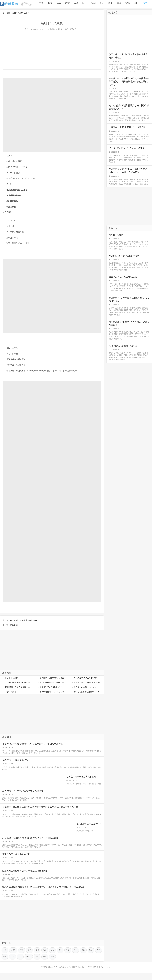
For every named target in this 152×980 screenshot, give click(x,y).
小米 (13, 966)
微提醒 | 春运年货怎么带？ (88, 829)
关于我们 (42, 977)
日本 (21, 966)
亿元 (88, 959)
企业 (47, 966)
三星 (63, 959)
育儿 (102, 4)
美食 (119, 4)
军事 (128, 4)
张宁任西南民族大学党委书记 (17, 861)
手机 (72, 959)
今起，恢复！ (10, 692)
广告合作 (59, 977)
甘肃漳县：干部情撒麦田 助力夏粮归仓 (129, 130)
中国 (5, 959)
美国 (23, 959)
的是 (47, 959)
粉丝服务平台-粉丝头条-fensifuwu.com (98, 977)
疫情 (39, 959)
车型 (5, 966)
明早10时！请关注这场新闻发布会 (25, 620)
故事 (26, 13)
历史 (110, 4)
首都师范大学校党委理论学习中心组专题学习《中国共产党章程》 (36, 744)
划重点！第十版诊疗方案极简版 (82, 779)
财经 (85, 4)
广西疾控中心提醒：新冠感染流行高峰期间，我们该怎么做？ (33, 844)
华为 (80, 959)
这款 (96, 959)
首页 (42, 4)
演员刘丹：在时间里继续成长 (124, 284)
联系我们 (51, 977)
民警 (63, 966)
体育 (76, 4)
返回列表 (14, 625)
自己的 (14, 959)
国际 (136, 4)
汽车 (67, 4)
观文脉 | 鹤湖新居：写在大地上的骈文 (128, 152)
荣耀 (55, 966)
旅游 (93, 4)
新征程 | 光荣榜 (11, 678)
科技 (50, 4)
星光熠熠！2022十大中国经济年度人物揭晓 (24, 794)
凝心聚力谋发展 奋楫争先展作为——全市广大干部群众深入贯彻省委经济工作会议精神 (46, 895)
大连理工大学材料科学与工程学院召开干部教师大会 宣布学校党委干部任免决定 (43, 811)
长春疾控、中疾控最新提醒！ (17, 762)
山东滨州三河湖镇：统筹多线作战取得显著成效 (27, 878)
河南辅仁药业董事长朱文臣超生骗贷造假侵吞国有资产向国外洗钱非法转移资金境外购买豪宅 (128, 83)
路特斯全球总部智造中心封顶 (124, 356)
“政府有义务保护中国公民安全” (125, 262)
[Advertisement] (52, 49)
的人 (55, 959)
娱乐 (59, 4)
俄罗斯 (38, 966)
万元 (29, 966)
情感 (146, 4)
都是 (31, 959)
